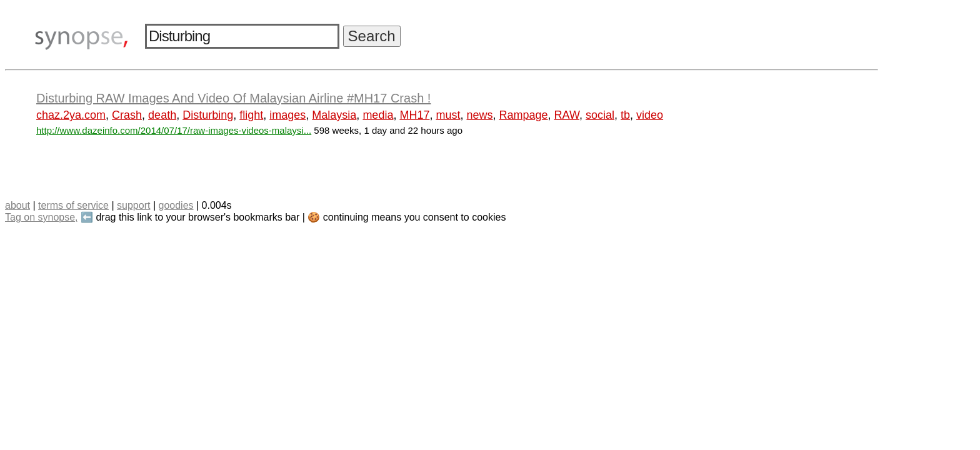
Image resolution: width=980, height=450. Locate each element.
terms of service (73, 205)
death (162, 115)
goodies (176, 205)
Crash (127, 115)
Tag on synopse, (42, 217)
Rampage (524, 115)
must (448, 115)
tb (625, 115)
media (378, 115)
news (479, 115)
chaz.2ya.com (71, 115)
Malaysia (334, 115)
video (650, 115)
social (600, 115)
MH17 (414, 115)
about (17, 205)
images (287, 115)
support (133, 205)
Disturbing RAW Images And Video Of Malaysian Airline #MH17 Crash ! (233, 98)
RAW (567, 115)
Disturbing (208, 115)
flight (251, 115)
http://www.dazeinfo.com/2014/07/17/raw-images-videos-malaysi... (174, 130)
